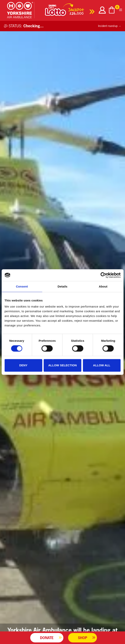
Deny (23, 365)
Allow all (102, 365)
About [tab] (103, 286)
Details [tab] (63, 286)
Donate (47, 638)
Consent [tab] (22, 286)
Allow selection (62, 365)
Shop (83, 638)
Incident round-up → (110, 26)
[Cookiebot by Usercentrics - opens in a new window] (103, 275)
